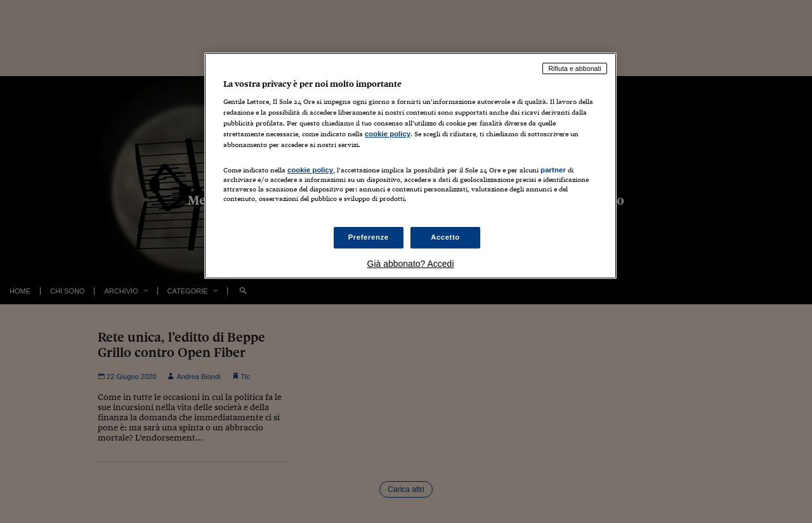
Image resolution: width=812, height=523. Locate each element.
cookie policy (388, 134)
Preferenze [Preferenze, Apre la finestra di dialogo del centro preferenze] (369, 237)
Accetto (445, 237)
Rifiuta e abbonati (575, 68)
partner (553, 170)
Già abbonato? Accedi (411, 264)
